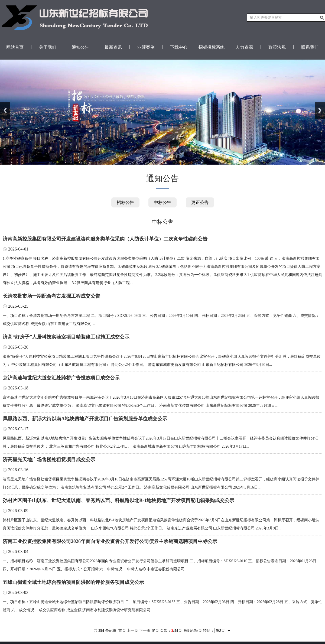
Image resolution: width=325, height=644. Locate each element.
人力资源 (244, 47)
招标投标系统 (212, 47)
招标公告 (125, 202)
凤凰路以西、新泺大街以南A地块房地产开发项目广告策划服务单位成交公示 (85, 419)
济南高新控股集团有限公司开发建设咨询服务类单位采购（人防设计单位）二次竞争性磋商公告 (105, 239)
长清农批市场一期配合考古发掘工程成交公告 (51, 296)
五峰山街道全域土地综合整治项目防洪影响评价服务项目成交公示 (73, 582)
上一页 (132, 631)
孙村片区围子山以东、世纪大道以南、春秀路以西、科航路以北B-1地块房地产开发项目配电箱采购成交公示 (118, 500)
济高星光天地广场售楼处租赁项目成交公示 (49, 460)
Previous (5, 110)
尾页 (155, 631)
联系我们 (310, 47)
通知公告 (80, 47)
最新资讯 (113, 47)
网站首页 (15, 47)
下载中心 (179, 47)
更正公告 (200, 202)
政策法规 (277, 47)
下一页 (145, 631)
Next (320, 110)
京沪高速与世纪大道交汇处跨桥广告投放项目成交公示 (61, 378)
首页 (122, 631)
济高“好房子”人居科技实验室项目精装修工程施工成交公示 (66, 337)
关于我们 (48, 47)
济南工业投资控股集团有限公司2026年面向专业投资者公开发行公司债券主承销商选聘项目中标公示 (110, 541)
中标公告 (162, 202)
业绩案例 (146, 47)
